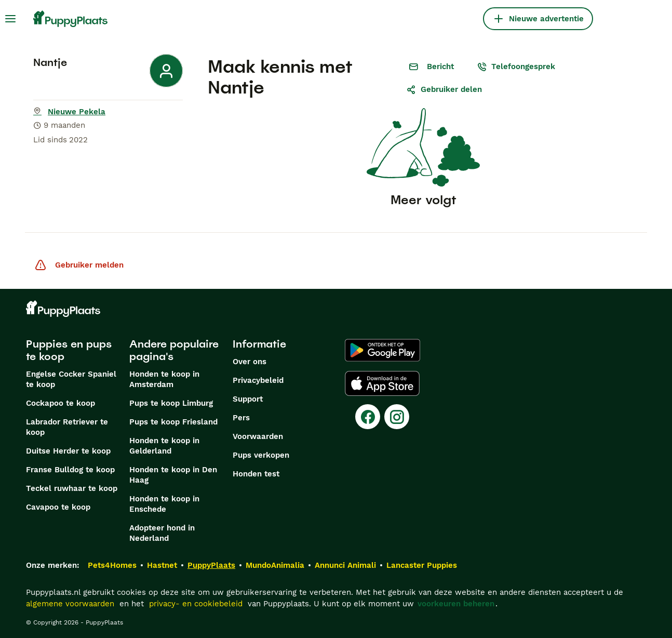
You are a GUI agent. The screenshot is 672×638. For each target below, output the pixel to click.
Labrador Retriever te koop (67, 427)
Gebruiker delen (444, 89)
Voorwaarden (258, 436)
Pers (241, 418)
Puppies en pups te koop (69, 350)
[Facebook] (368, 417)
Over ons (250, 362)
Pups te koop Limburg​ (171, 403)
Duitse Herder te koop (68, 451)
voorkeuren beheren (456, 604)
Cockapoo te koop (61, 403)
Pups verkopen (261, 455)
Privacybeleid (258, 380)
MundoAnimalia (275, 565)
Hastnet (162, 565)
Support (248, 399)
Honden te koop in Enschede (164, 504)
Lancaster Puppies (422, 565)
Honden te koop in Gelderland (164, 446)
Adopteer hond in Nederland (162, 533)
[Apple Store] (382, 383)
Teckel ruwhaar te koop (72, 488)
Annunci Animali (345, 565)
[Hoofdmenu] (10, 19)
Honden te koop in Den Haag (173, 475)
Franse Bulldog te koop (70, 470)
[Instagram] (397, 417)
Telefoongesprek (516, 67)
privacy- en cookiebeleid (196, 604)
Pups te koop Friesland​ (173, 422)
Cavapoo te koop (58, 507)
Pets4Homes (112, 565)
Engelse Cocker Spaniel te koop (71, 379)
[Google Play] (382, 350)
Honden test (256, 474)
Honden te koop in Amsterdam (164, 379)
